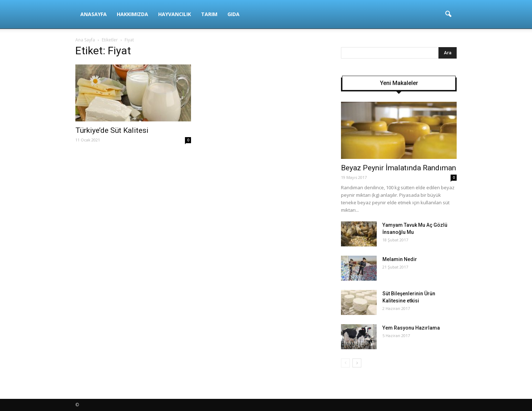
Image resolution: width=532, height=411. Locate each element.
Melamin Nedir (400, 259)
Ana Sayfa (85, 40)
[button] (448, 14)
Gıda (234, 14)
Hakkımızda (132, 14)
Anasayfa (94, 14)
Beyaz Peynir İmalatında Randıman (398, 168)
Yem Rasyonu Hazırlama (411, 328)
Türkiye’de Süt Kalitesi (112, 130)
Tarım (209, 14)
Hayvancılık (175, 14)
